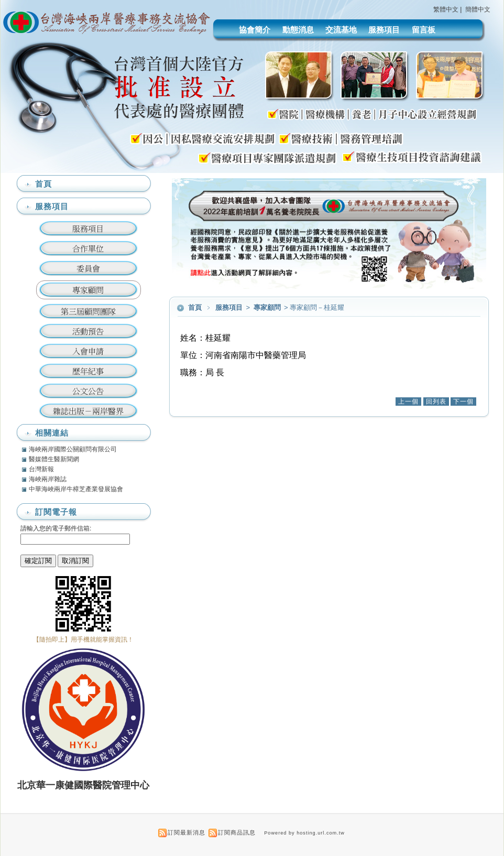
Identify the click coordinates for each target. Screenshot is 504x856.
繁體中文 (446, 9)
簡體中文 (478, 9)
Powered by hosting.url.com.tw (304, 833)
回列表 (436, 402)
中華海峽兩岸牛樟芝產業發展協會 (76, 489)
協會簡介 (255, 30)
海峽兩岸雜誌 (48, 479)
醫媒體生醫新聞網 (54, 459)
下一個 (463, 402)
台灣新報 (41, 469)
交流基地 (341, 30)
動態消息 (298, 30)
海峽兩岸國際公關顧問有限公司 (73, 449)
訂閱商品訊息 (237, 832)
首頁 (195, 307)
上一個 (408, 402)
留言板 (424, 30)
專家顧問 (268, 307)
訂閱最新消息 (187, 832)
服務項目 (384, 30)
